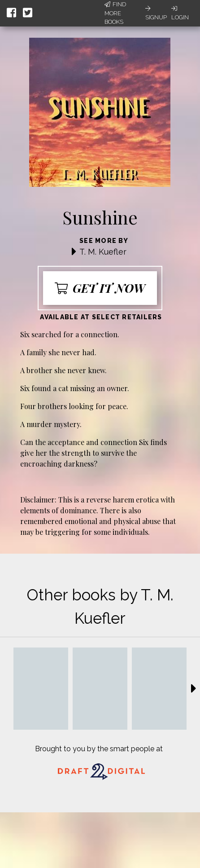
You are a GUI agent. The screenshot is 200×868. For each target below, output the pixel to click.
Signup (156, 13)
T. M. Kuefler (103, 252)
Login (180, 13)
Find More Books (115, 13)
